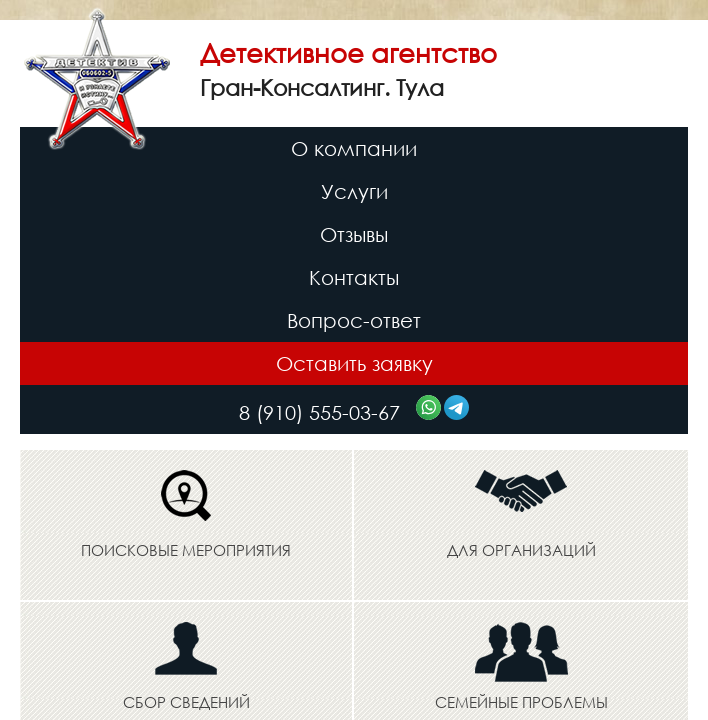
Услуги (354, 191)
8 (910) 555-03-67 (322, 412)
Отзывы (354, 234)
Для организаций (521, 550)
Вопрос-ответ (354, 320)
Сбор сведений (186, 702)
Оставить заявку (354, 363)
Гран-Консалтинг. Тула (322, 87)
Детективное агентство (348, 52)
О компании (354, 148)
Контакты (354, 277)
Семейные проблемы (521, 702)
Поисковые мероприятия (186, 550)
